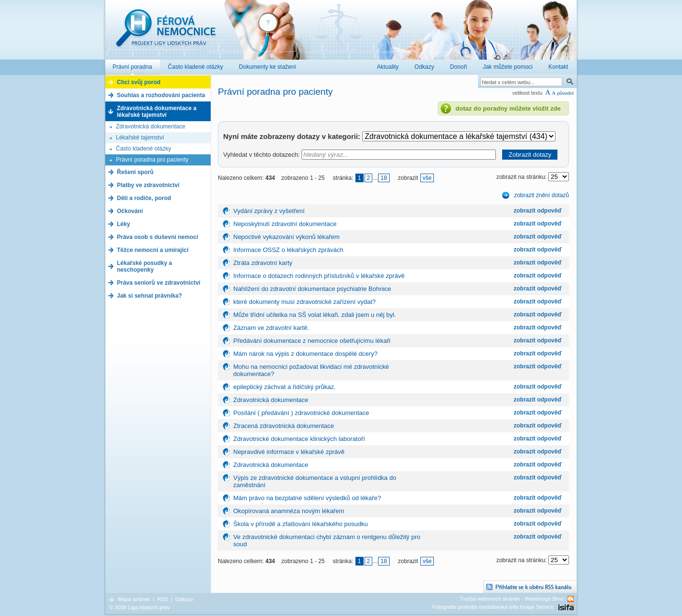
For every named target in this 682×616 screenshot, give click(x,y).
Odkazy (184, 599)
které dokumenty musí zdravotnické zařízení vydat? (304, 302)
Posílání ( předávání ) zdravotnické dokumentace (301, 413)
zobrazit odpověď (538, 211)
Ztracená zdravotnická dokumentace (284, 426)
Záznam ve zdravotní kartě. (271, 328)
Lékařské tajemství (140, 138)
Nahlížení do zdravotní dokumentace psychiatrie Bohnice (312, 289)
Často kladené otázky (144, 149)
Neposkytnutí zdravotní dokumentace (285, 224)
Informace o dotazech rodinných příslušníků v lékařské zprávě (319, 276)
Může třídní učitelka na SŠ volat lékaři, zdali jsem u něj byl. (315, 315)
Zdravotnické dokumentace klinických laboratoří (299, 439)
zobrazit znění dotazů (542, 195)
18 (384, 178)
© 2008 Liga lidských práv (139, 607)
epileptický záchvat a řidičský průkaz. (284, 387)
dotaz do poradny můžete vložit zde (508, 108)
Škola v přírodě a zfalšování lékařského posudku (301, 524)
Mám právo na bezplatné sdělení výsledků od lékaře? (307, 498)
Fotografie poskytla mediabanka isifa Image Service (493, 607)
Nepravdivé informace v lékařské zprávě (289, 452)
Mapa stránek (134, 599)
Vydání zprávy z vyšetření (269, 211)
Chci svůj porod (139, 82)
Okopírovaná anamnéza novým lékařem (289, 511)
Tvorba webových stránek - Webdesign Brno (512, 599)
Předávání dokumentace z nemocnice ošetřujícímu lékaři (312, 341)
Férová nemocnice (165, 33)
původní (565, 93)
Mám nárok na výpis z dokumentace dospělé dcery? (305, 354)
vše (427, 178)
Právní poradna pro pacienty (152, 160)
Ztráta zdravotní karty (263, 263)
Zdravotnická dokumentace (151, 126)
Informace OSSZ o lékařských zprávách (288, 250)
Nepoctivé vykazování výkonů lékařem (286, 237)
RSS (163, 599)
